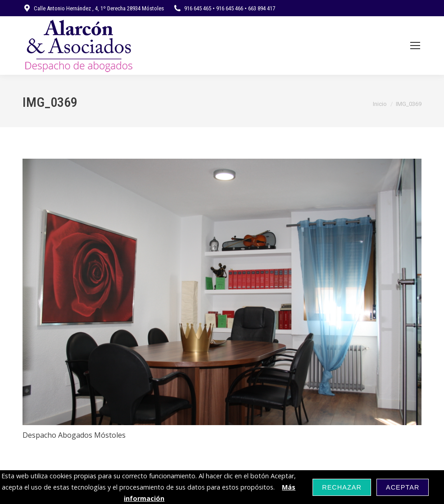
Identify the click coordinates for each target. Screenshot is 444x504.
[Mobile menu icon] (415, 46)
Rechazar (342, 487)
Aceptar (403, 487)
